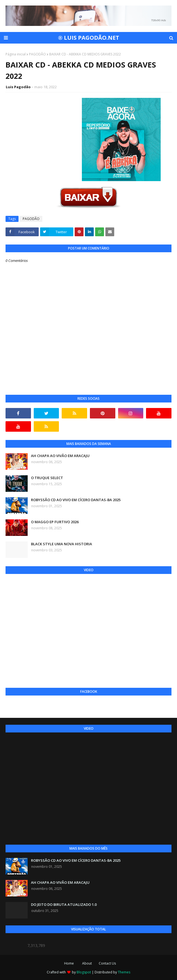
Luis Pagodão (18, 87)
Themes (124, 972)
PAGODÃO (37, 54)
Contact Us (107, 963)
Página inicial (16, 54)
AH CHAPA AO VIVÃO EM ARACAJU (60, 456)
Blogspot (84, 972)
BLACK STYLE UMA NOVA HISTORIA (62, 544)
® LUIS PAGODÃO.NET (89, 38)
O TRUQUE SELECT (47, 478)
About (87, 963)
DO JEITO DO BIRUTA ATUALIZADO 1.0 (64, 904)
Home (69, 963)
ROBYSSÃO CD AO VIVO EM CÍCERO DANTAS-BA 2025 (76, 500)
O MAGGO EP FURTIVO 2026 (55, 522)
